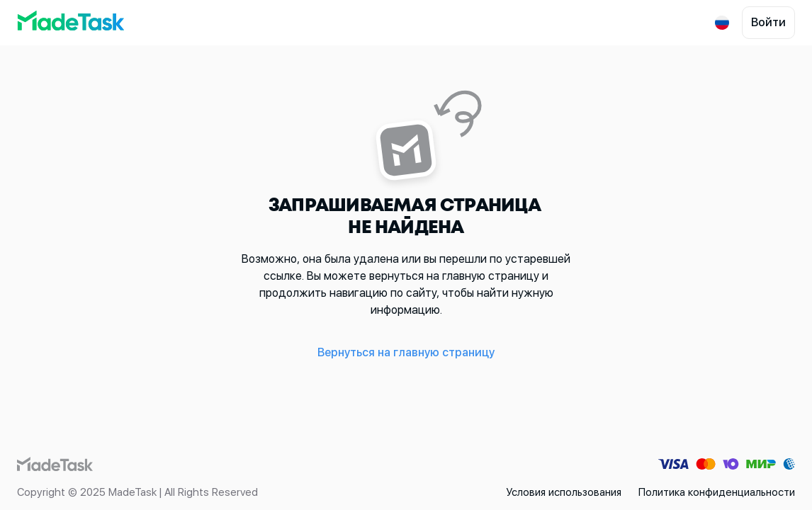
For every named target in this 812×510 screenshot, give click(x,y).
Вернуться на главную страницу (406, 352)
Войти (768, 22)
